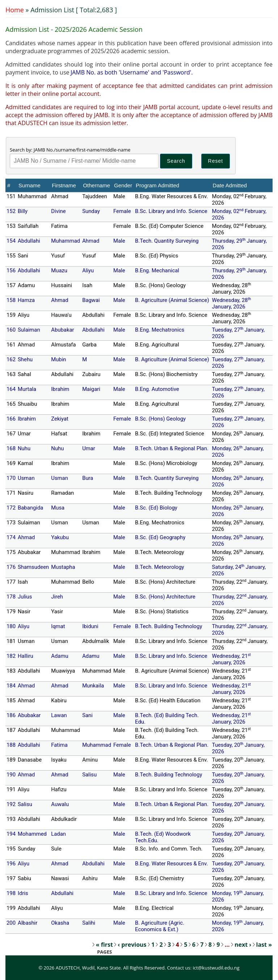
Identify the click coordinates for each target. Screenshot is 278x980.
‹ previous (132, 945)
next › (243, 945)
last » (264, 945)
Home (15, 10)
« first (104, 945)
